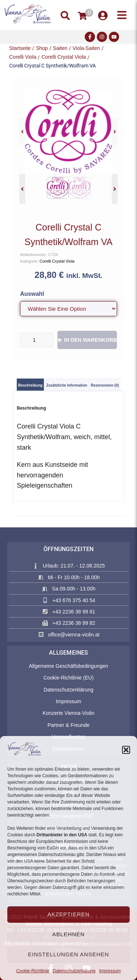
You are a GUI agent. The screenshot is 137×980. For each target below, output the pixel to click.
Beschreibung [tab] (31, 385)
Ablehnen (68, 934)
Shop (42, 48)
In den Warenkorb (90, 340)
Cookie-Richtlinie (33, 971)
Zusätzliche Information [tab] (66, 385)
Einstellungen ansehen (69, 954)
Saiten (60, 48)
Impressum (110, 971)
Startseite (20, 48)
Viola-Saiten (86, 48)
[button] (126, 750)
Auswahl (32, 294)
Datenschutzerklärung (74, 971)
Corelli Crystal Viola (64, 57)
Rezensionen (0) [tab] (105, 385)
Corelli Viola (23, 57)
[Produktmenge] (37, 340)
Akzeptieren (68, 914)
